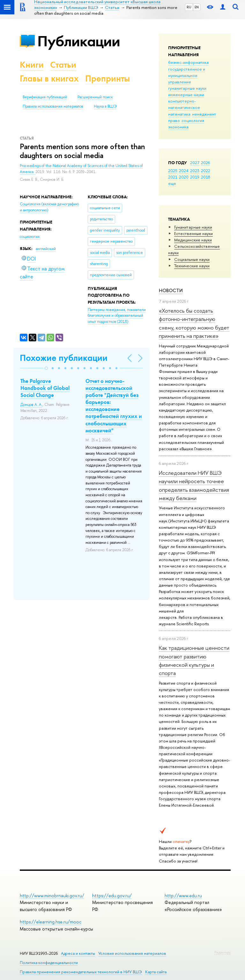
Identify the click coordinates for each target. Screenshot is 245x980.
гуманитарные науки (187, 88)
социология (193, 120)
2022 (206, 171)
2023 (195, 171)
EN (197, 7)
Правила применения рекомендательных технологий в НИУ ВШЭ (81, 972)
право (174, 120)
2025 (173, 171)
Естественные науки (193, 233)
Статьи (63, 65)
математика (179, 114)
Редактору (223, 952)
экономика (178, 127)
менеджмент (204, 114)
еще (172, 183)
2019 (195, 177)
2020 (184, 177)
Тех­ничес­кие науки (192, 266)
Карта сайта (156, 972)
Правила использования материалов (53, 106)
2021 (173, 177)
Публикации (79, 41)
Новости (171, 290)
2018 (206, 177)
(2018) (117, 316)
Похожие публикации (64, 358)
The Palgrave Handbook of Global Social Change (45, 388)
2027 (195, 163)
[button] (46, 368)
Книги (32, 65)
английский (46, 249)
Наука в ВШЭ (105, 106)
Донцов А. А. (31, 405)
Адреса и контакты (78, 953)
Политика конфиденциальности (49, 963)
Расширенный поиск (95, 97)
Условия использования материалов (132, 953)
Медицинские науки (193, 240)
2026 (205, 163)
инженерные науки (186, 95)
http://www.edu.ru (183, 896)
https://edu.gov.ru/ (112, 896)
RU (189, 7)
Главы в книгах (49, 78)
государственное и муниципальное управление (187, 75)
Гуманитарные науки (193, 227)
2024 (184, 171)
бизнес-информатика (188, 62)
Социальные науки (192, 259)
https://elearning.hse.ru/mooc (51, 922)
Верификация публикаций (45, 97)
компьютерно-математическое (184, 104)
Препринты (108, 78)
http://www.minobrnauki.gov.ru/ (52, 896)
